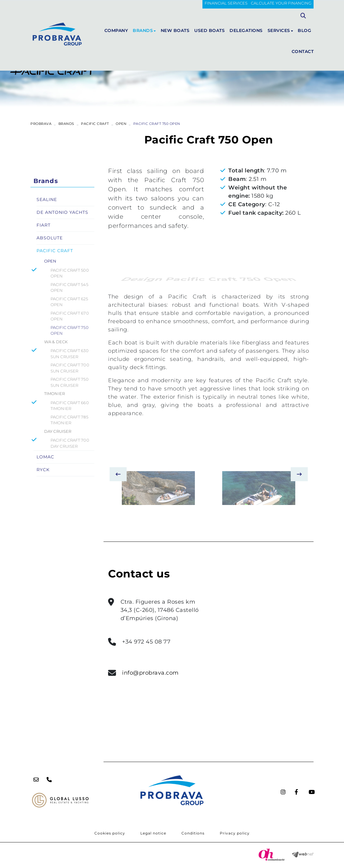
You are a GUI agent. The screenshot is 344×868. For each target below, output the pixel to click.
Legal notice (153, 833)
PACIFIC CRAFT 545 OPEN (69, 288)
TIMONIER (54, 393)
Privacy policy (235, 833)
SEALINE (47, 199)
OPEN (121, 124)
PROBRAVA (41, 124)
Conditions (193, 833)
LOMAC (45, 457)
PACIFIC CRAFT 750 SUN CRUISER (70, 382)
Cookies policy (110, 833)
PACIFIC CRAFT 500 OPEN (70, 273)
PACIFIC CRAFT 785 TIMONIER (69, 420)
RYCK (43, 470)
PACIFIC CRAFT (95, 124)
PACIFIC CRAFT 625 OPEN (69, 302)
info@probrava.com (150, 673)
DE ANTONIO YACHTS (62, 212)
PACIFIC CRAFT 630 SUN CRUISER (70, 354)
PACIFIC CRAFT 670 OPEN (70, 316)
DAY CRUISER (58, 431)
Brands (66, 124)
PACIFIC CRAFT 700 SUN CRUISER (70, 368)
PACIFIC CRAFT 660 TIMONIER (70, 406)
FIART (44, 225)
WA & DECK (56, 342)
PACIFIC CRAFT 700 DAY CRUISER (70, 443)
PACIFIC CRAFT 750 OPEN (70, 330)
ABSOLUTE (50, 238)
